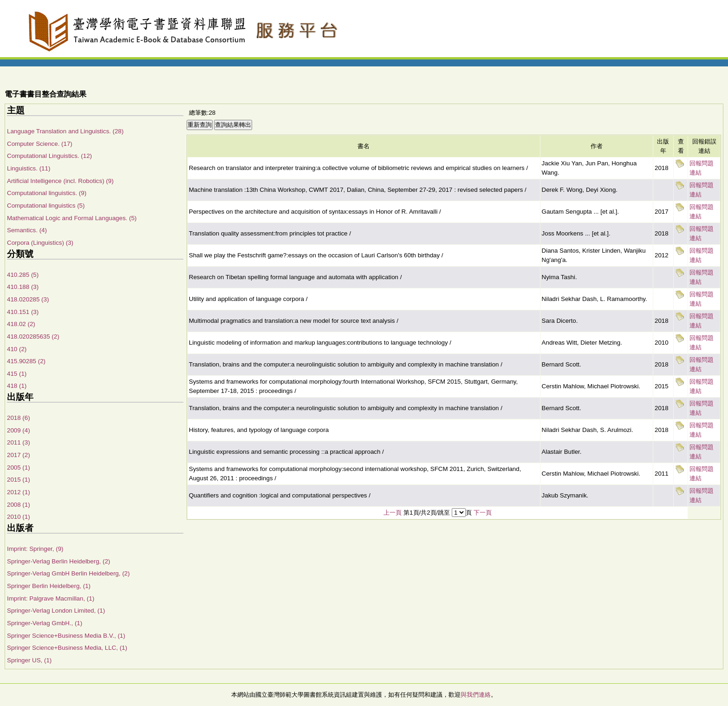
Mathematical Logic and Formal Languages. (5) (72, 218)
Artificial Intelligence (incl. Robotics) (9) (60, 181)
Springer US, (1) (29, 660)
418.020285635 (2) (33, 337)
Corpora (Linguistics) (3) (40, 243)
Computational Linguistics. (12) (49, 156)
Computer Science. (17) (40, 144)
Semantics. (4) (27, 230)
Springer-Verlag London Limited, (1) (56, 611)
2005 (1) (19, 467)
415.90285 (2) (26, 361)
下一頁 (483, 513)
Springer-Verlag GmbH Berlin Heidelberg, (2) (68, 573)
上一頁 (393, 513)
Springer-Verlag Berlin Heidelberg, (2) (58, 561)
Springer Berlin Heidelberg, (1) (49, 586)
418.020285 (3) (28, 299)
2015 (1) (19, 480)
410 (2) (17, 349)
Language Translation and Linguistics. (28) (65, 131)
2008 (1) (19, 505)
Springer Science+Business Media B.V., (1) (66, 636)
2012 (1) (19, 492)
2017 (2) (19, 455)
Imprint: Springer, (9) (35, 549)
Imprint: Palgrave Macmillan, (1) (51, 598)
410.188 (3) (23, 287)
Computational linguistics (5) (46, 206)
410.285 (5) (23, 275)
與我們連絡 (476, 695)
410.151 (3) (23, 312)
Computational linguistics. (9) (47, 193)
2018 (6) (19, 418)
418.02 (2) (21, 324)
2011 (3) (19, 442)
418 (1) (17, 386)
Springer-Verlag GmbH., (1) (45, 623)
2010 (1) (19, 517)
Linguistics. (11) (29, 168)
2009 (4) (19, 430)
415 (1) (17, 374)
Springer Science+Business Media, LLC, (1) (67, 648)
